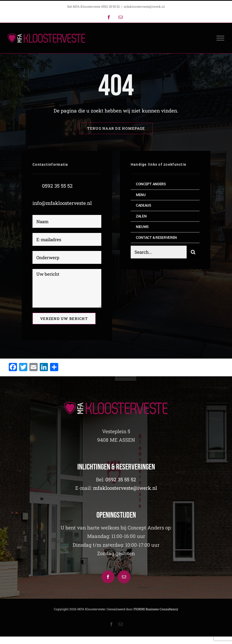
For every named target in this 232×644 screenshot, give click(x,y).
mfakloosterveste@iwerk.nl (144, 6)
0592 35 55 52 (57, 186)
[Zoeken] (193, 253)
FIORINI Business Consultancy (156, 609)
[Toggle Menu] (221, 38)
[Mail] (124, 577)
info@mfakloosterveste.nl (62, 203)
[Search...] (159, 253)
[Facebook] (108, 577)
